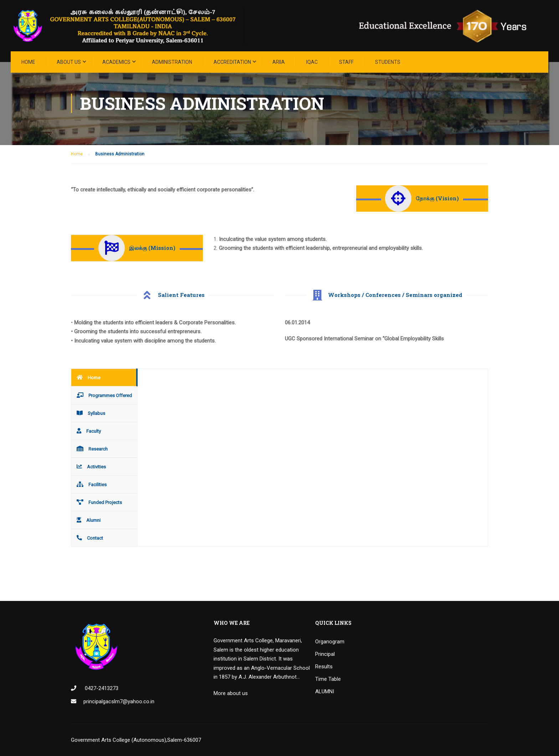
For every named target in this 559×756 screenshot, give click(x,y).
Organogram (330, 642)
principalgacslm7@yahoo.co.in (119, 701)
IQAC (312, 62)
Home (28, 62)
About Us (69, 62)
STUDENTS (388, 62)
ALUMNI (325, 691)
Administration (172, 62)
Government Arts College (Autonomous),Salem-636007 (136, 740)
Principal (325, 654)
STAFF (346, 62)
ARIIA (279, 62)
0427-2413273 (101, 688)
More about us (231, 693)
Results (324, 667)
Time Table (328, 679)
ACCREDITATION (232, 62)
